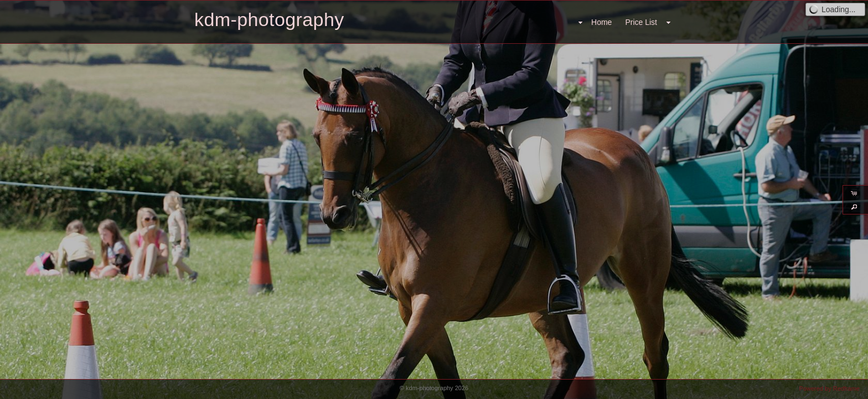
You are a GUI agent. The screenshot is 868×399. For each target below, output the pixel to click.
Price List (641, 22)
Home (601, 22)
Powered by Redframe (830, 388)
